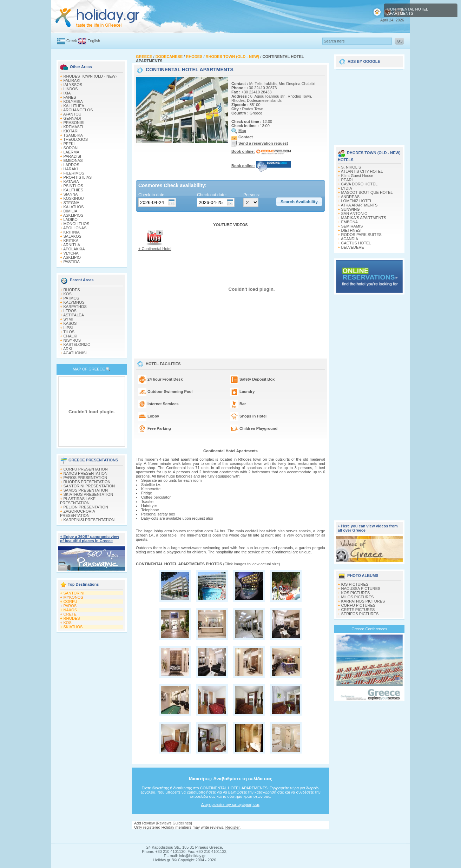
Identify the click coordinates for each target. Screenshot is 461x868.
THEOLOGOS (75, 139)
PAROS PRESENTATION (85, 478)
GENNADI (72, 118)
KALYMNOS (74, 302)
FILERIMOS (74, 173)
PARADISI (73, 156)
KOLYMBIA (73, 101)
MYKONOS (73, 597)
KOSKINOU (74, 198)
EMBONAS (73, 160)
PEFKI (69, 144)
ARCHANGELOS (78, 110)
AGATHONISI (75, 353)
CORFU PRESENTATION (86, 469)
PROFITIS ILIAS (78, 177)
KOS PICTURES (356, 593)
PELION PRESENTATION (86, 507)
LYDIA (347, 188)
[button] (299, 202)
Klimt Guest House (357, 176)
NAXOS (70, 610)
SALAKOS (73, 236)
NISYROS (72, 340)
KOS (68, 294)
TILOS (69, 332)
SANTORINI (74, 593)
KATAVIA (71, 182)
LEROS (70, 311)
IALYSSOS (73, 85)
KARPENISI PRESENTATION (89, 520)
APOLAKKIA (74, 249)
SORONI (71, 148)
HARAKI (71, 169)
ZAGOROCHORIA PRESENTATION (77, 513)
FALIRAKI (72, 80)
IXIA (67, 93)
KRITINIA (72, 232)
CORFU (70, 601)
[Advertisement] (231, 836)
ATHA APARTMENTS (359, 205)
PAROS (70, 606)
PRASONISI (74, 123)
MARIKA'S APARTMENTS (364, 218)
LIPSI (68, 328)
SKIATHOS (73, 627)
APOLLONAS (75, 228)
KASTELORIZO (77, 344)
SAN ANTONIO (354, 213)
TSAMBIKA (73, 135)
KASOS (70, 323)
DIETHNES (351, 230)
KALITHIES (73, 190)
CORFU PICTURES (358, 605)
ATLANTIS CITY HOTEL (362, 171)
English (94, 41)
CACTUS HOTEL (356, 243)
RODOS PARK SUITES (361, 235)
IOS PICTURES (355, 584)
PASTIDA (72, 262)
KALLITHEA (74, 106)
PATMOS (71, 298)
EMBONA (350, 222)
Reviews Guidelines (174, 823)
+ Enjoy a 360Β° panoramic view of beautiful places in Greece (90, 539)
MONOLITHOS (77, 224)
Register (232, 827)
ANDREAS (350, 197)
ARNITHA (72, 245)
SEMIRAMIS (352, 226)
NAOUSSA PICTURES (361, 588)
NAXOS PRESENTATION (86, 473)
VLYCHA (71, 253)
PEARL (348, 180)
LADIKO (71, 219)
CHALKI (71, 336)
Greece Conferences (369, 629)
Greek (72, 41)
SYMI (68, 319)
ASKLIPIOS (73, 215)
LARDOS (71, 165)
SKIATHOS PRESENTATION (88, 494)
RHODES (72, 290)
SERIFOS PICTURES (360, 614)
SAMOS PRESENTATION (86, 490)
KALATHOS (74, 207)
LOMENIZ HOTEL (357, 201)
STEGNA (71, 203)
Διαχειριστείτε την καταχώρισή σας (230, 804)
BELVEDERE (353, 247)
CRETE (70, 614)
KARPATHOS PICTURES (363, 601)
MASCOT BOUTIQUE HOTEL (367, 192)
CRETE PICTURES (358, 610)
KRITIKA (71, 241)
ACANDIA (350, 239)
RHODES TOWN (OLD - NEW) (90, 76)
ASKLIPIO (72, 257)
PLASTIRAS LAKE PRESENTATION (78, 501)
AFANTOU (72, 114)
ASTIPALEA (74, 315)
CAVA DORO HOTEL (360, 184)
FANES (70, 97)
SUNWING (351, 209)
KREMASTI (73, 127)
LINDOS (71, 89)
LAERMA (71, 152)
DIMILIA (71, 211)
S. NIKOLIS (351, 167)
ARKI (68, 349)
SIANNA (71, 194)
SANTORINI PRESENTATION (89, 486)
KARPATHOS (75, 307)
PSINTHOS (73, 186)
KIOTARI (71, 131)
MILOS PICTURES (358, 597)
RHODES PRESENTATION (87, 482)
